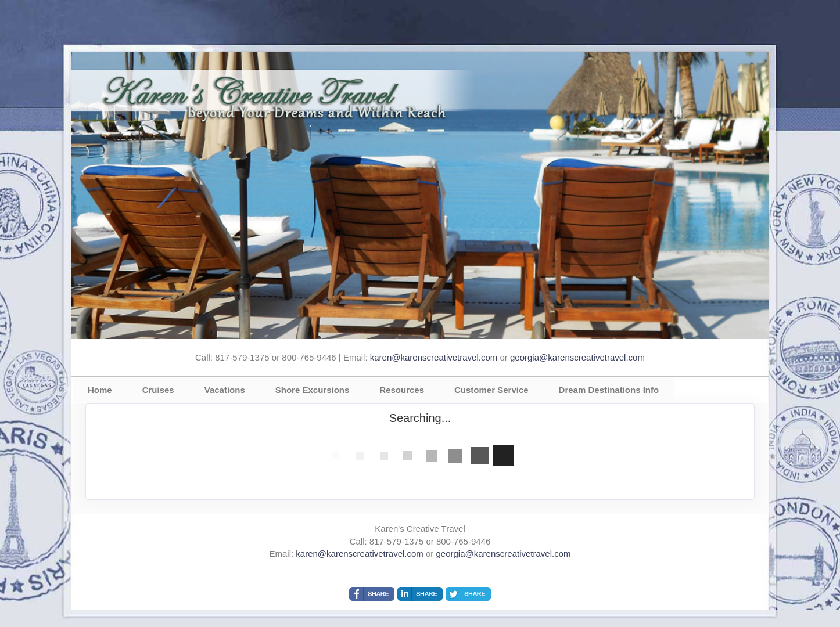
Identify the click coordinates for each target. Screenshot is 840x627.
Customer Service (491, 390)
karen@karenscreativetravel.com (434, 357)
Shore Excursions (313, 390)
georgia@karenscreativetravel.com (577, 357)
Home (100, 390)
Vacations (225, 390)
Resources (402, 390)
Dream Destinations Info (609, 390)
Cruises (158, 390)
